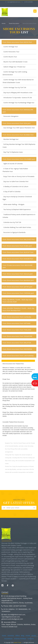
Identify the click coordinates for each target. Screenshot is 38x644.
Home (4, 636)
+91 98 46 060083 (27, 2)
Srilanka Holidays (20, 639)
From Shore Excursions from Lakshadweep (18, 356)
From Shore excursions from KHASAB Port (18, 259)
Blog (23, 636)
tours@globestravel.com (13, 2)
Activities (11, 636)
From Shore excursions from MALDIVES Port (19, 239)
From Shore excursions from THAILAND (17, 330)
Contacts (31, 639)
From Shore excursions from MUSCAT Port (18, 252)
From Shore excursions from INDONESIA (17, 349)
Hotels (28, 636)
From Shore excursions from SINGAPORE (17, 336)
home (4, 23)
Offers (18, 636)
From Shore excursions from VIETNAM (16, 323)
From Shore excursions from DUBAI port (17, 246)
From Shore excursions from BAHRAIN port (18, 280)
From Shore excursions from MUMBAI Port (18, 135)
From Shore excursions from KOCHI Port (17, 42)
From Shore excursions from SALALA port (18, 274)
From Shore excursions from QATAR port (17, 287)
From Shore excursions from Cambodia (17, 317)
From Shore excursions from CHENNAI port (18, 293)
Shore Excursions (14, 23)
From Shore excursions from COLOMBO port (19, 159)
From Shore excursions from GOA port (17, 123)
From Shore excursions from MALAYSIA (17, 343)
